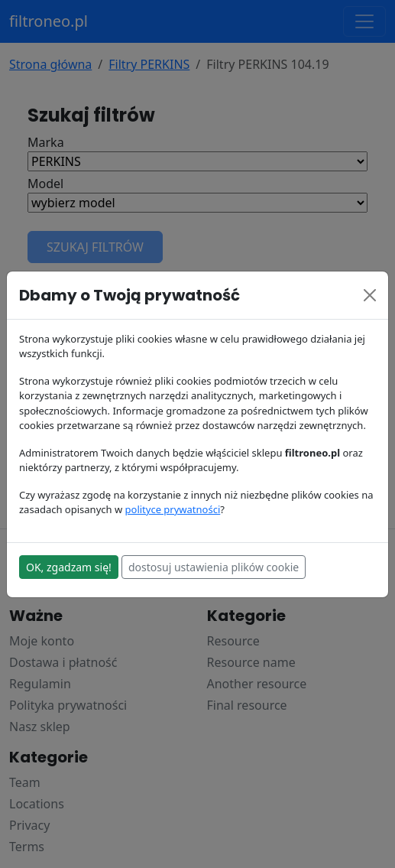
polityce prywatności (173, 509)
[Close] (370, 295)
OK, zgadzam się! (69, 567)
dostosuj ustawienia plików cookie (214, 567)
